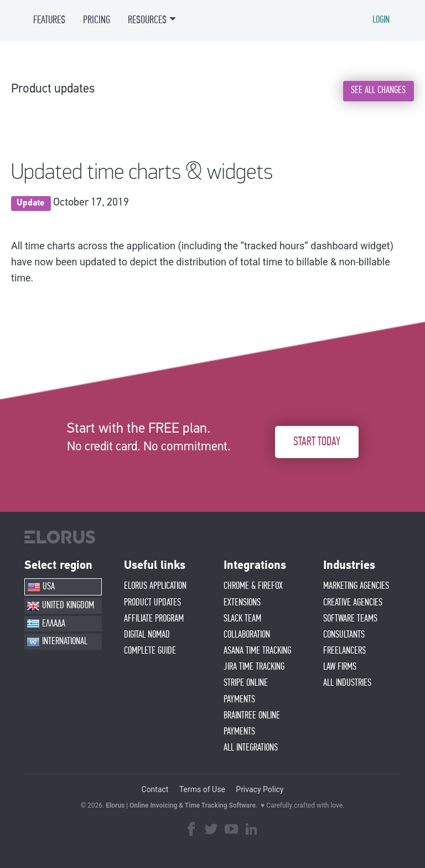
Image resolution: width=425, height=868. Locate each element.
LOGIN (381, 20)
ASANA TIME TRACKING (257, 651)
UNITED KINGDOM (60, 606)
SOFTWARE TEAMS (350, 619)
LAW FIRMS (340, 667)
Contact (155, 789)
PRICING (97, 20)
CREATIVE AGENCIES (353, 603)
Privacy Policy (260, 789)
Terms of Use (202, 789)
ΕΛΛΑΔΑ (46, 624)
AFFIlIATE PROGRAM (154, 619)
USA (41, 587)
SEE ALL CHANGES (378, 90)
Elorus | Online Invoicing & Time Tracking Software (181, 805)
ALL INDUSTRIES (347, 683)
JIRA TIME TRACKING (254, 667)
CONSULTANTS (344, 635)
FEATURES (49, 20)
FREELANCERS (344, 651)
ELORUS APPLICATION (155, 586)
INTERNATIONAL (57, 642)
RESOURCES (147, 20)
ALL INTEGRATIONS (251, 748)
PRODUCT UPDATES (152, 603)
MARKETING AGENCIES (356, 586)
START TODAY (317, 442)
